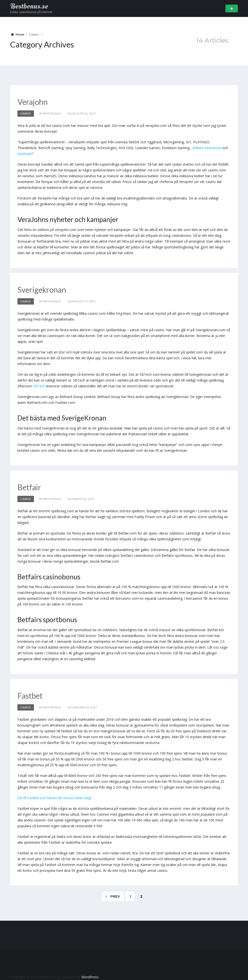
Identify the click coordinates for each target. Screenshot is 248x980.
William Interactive (207, 148)
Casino (26, 113)
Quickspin (25, 154)
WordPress (90, 977)
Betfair (29, 487)
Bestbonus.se (29, 6)
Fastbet (30, 696)
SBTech (39, 386)
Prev (113, 896)
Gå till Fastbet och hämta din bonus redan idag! (54, 798)
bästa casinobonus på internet (31, 12)
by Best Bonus (50, 113)
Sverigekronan (42, 290)
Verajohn (33, 102)
